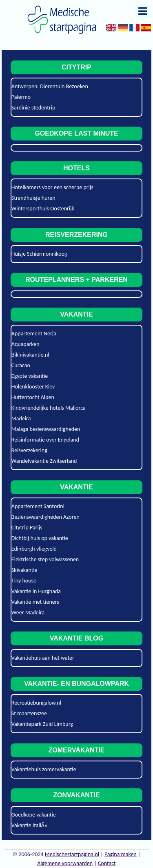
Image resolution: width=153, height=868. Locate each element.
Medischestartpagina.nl (72, 854)
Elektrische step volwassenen (45, 559)
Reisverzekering (29, 450)
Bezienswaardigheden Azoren (45, 517)
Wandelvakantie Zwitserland (44, 461)
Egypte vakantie (30, 376)
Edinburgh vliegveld (34, 549)
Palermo (21, 97)
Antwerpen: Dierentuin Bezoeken (50, 86)
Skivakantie (24, 570)
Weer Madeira (28, 613)
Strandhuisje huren (33, 198)
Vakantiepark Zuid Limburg (42, 724)
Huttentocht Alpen (33, 397)
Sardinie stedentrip (33, 108)
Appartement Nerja (34, 334)
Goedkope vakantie (34, 815)
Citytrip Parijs (27, 528)
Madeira (21, 418)
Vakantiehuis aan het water (43, 658)
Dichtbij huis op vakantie (40, 538)
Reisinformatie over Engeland (45, 440)
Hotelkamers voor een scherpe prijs (52, 187)
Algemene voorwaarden (65, 863)
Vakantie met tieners (35, 602)
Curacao (21, 365)
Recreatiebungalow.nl (36, 703)
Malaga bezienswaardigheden (46, 429)
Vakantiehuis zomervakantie (44, 769)
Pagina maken (121, 854)
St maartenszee (29, 713)
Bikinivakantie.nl (30, 355)
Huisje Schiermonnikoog (39, 254)
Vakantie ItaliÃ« (29, 825)
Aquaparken (25, 344)
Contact (107, 863)
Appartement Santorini (38, 506)
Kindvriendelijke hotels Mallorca (49, 408)
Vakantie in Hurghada (36, 591)
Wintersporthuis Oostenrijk (43, 209)
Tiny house (24, 581)
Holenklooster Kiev (33, 387)
